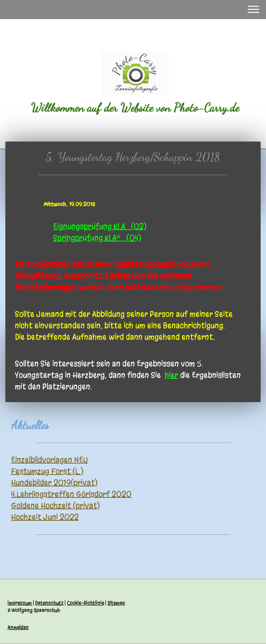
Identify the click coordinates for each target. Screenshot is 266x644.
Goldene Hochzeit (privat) (55, 506)
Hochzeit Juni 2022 (45, 517)
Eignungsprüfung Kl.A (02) (100, 226)
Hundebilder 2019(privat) (54, 483)
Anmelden (18, 627)
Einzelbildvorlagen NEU (49, 460)
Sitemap (116, 603)
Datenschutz (49, 603)
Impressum (20, 603)
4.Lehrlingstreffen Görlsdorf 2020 (71, 494)
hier (171, 375)
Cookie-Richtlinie (85, 603)
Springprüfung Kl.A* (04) (97, 238)
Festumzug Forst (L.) (47, 471)
